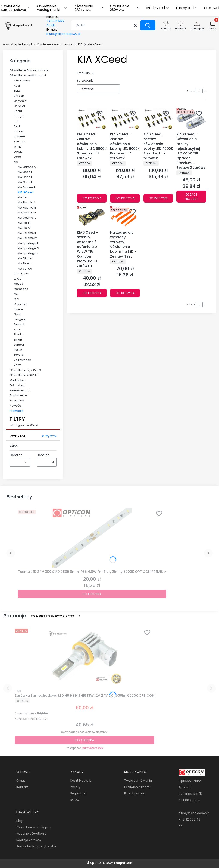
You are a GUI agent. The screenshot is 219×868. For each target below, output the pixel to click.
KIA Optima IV (27, 218)
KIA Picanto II (26, 202)
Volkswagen (22, 360)
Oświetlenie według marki (55, 44)
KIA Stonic (24, 263)
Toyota (18, 355)
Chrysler (19, 106)
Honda (18, 131)
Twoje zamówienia (138, 781)
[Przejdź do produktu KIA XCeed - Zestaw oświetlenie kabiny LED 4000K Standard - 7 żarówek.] (158, 119)
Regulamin (78, 793)
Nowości (16, 406)
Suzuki (18, 350)
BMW (17, 91)
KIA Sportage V (28, 253)
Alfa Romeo (22, 81)
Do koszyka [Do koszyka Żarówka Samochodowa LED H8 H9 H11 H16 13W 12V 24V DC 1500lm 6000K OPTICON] (84, 740)
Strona (191, 91)
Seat (17, 330)
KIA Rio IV (24, 228)
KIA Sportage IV (28, 248)
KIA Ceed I (25, 172)
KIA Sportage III (28, 243)
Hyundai (19, 141)
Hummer (20, 136)
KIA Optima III (27, 213)
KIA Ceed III (25, 182)
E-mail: (63, 32)
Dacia (18, 111)
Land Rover (21, 273)
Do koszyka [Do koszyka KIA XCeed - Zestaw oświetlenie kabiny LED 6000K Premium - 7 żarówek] (125, 198)
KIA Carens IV (27, 167)
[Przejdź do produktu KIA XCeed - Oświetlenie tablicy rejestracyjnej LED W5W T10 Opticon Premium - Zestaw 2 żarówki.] (191, 119)
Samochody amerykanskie (36, 846)
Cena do (43, 455)
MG (16, 294)
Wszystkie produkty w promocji (56, 616)
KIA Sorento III (27, 233)
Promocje (16, 411)
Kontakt (22, 787)
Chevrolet (21, 101)
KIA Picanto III (27, 208)
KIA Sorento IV (27, 238)
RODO (75, 800)
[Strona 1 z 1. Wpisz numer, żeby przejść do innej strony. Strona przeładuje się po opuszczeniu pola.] (199, 91)
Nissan (18, 309)
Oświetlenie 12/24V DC (25, 370)
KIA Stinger (25, 258)
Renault (19, 324)
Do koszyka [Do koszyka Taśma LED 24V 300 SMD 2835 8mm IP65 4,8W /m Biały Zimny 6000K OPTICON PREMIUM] (92, 594)
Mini (16, 299)
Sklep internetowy (108, 863)
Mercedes (21, 289)
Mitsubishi (20, 304)
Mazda (18, 284)
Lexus (17, 279)
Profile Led (17, 401)
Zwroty (75, 787)
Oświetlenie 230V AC (24, 375)
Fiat (16, 121)
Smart (18, 340)
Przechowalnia (135, 793)
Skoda (18, 334)
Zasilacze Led (19, 395)
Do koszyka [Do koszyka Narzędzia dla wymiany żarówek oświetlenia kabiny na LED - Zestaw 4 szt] (125, 293)
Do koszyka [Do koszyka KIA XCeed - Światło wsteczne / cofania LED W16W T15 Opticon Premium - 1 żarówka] (92, 293)
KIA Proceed (26, 187)
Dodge (18, 116)
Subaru (19, 345)
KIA (80, 44)
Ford (17, 126)
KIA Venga (25, 269)
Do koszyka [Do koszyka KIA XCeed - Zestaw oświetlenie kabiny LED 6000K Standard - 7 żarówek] (92, 198)
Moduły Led (17, 380)
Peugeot (20, 319)
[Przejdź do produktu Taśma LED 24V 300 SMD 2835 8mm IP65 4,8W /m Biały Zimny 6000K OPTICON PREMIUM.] (92, 538)
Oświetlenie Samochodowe (29, 70)
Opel (17, 314)
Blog (20, 821)
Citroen (19, 96)
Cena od (16, 455)
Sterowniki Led (20, 390)
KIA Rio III (24, 223)
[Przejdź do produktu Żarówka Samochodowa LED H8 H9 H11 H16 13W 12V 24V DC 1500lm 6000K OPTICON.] (84, 657)
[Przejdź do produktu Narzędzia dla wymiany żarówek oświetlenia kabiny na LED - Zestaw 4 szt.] (125, 217)
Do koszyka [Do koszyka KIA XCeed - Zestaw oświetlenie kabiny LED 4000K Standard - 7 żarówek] (158, 198)
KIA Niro (23, 197)
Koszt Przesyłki (81, 781)
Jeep (17, 157)
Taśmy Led (17, 385)
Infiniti (18, 147)
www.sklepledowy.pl (18, 44)
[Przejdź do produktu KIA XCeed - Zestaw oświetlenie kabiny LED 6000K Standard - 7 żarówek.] (92, 119)
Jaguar (19, 152)
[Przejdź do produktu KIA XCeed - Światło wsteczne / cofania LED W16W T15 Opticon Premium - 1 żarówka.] (92, 217)
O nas (21, 781)
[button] (148, 25)
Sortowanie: (86, 81)
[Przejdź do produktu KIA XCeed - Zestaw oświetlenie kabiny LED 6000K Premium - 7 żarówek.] (125, 119)
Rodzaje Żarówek (29, 840)
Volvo (18, 365)
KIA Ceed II (25, 177)
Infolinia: (55, 21)
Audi (17, 86)
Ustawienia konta (137, 787)
